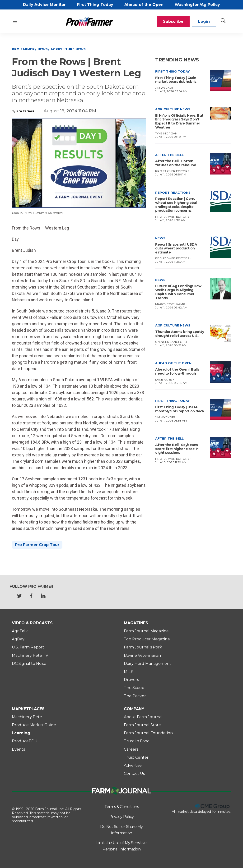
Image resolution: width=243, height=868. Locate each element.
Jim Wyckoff (165, 88)
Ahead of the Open (144, 5)
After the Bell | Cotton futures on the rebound (176, 163)
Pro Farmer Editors (172, 171)
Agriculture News (68, 49)
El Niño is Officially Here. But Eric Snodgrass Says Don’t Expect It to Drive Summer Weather (179, 121)
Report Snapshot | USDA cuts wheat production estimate (176, 248)
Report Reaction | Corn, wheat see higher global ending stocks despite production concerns (176, 205)
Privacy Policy (122, 817)
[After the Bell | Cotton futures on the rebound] (220, 164)
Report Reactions (173, 193)
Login (204, 21)
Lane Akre (164, 379)
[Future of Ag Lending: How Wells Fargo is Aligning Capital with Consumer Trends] (220, 289)
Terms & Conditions (121, 807)
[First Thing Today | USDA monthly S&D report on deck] (220, 410)
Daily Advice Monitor (44, 5)
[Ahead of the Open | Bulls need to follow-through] (220, 372)
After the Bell (169, 155)
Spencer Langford (171, 342)
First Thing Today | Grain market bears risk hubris (176, 80)
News (43, 49)
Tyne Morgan (166, 133)
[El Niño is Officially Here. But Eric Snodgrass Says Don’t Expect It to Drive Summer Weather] (220, 113)
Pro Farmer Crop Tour (37, 545)
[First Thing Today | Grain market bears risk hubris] (220, 80)
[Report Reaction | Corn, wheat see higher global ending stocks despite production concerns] (220, 202)
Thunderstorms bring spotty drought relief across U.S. (180, 334)
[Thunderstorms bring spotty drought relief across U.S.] (220, 334)
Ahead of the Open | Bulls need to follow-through (177, 371)
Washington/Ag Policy (197, 5)
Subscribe (173, 21)
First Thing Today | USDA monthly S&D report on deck (180, 409)
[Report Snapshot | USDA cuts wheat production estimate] (220, 247)
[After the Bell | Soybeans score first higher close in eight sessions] (220, 447)
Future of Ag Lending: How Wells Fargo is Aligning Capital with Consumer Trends (178, 292)
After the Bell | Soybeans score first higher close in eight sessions (177, 449)
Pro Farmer (23, 49)
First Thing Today (95, 5)
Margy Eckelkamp (170, 304)
